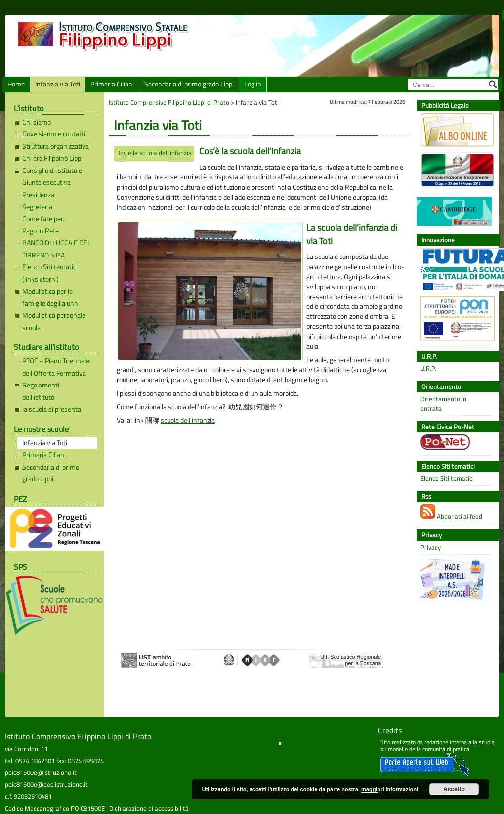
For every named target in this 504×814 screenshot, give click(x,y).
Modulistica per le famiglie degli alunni (51, 297)
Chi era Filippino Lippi (52, 158)
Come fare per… (45, 219)
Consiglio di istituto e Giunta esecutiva (52, 176)
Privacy (431, 547)
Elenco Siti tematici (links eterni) (50, 273)
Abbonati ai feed (451, 513)
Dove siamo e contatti (54, 134)
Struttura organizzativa (56, 146)
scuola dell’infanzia (188, 420)
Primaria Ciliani (112, 84)
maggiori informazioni (390, 789)
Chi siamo (37, 122)
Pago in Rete (41, 231)
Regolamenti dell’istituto (41, 391)
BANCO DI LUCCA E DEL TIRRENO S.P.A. (57, 249)
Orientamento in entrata (443, 404)
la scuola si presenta (52, 409)
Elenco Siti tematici (447, 479)
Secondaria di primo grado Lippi (189, 84)
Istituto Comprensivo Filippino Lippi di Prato (169, 102)
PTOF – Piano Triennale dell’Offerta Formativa (56, 367)
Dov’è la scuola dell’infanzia (154, 153)
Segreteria (37, 207)
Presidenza (38, 195)
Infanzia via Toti (58, 84)
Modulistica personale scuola (54, 321)
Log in (253, 84)
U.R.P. (428, 368)
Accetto (454, 789)
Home (16, 84)
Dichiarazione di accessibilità (149, 808)
